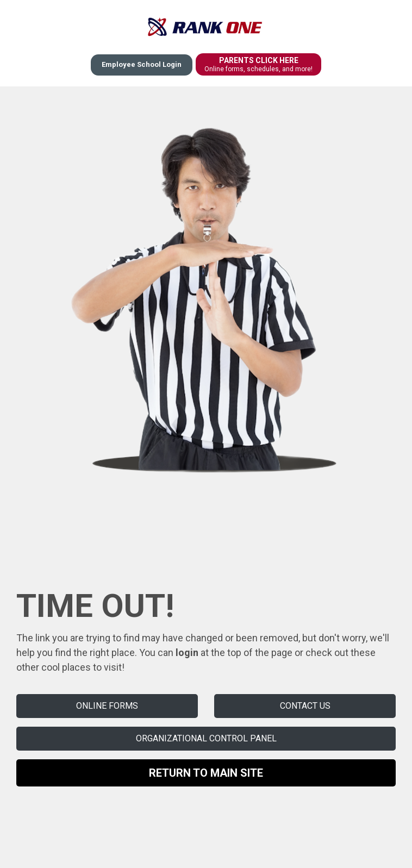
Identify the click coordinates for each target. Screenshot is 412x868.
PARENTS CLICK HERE (258, 64)
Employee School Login (142, 64)
